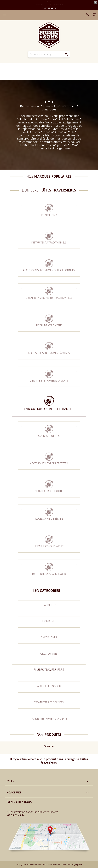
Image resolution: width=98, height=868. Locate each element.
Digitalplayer (77, 865)
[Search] (49, 54)
